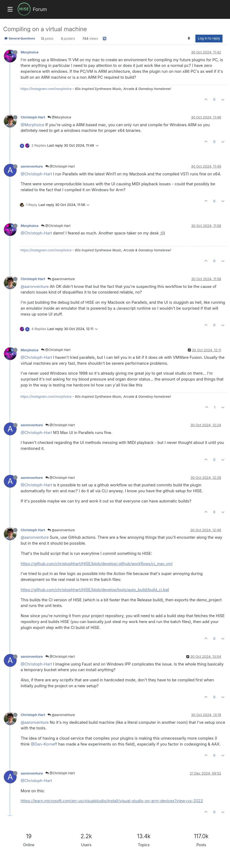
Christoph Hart (33, 117)
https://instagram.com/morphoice (46, 89)
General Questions (20, 38)
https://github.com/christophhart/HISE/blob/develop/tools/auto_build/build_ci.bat (95, 590)
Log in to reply (209, 38)
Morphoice (30, 52)
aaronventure (32, 166)
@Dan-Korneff (44, 744)
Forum (40, 9)
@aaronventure (61, 279)
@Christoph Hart (60, 166)
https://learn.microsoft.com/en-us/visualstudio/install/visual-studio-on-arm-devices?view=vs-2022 (112, 801)
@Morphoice (59, 117)
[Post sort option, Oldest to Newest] (189, 38)
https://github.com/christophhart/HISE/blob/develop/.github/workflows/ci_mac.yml (97, 564)
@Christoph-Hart (36, 174)
